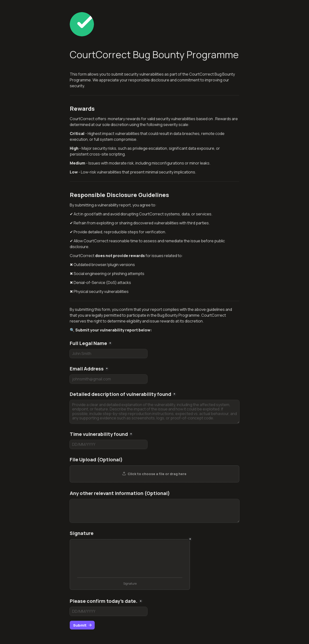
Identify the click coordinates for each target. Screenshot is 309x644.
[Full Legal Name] (108, 353)
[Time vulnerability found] (108, 444)
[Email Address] (108, 379)
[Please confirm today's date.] (108, 611)
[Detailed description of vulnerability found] (154, 412)
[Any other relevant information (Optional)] (154, 511)
